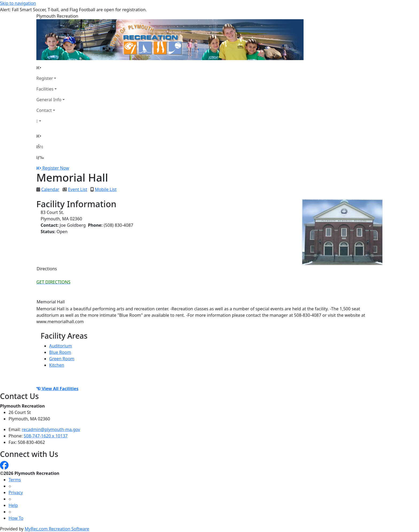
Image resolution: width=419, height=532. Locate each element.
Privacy (16, 492)
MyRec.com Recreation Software (57, 529)
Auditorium (61, 346)
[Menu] (40, 157)
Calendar (50, 189)
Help (13, 505)
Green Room (62, 359)
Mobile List (106, 189)
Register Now (56, 168)
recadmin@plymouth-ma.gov (51, 429)
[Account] (51, 121)
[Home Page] (51, 68)
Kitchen (57, 365)
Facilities (45, 89)
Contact (44, 110)
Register (45, 78)
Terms (15, 480)
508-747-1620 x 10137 (46, 436)
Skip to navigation (18, 3)
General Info (49, 100)
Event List (77, 189)
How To (16, 518)
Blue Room (60, 352)
